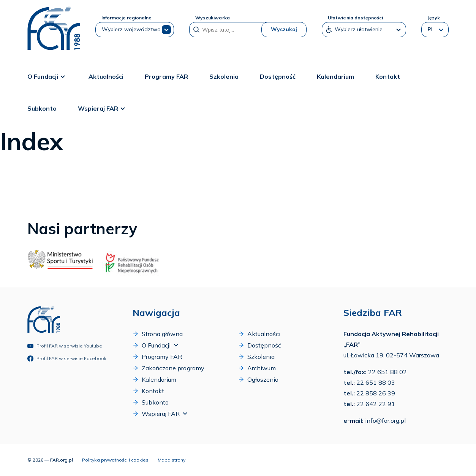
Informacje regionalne (127, 18)
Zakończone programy (168, 368)
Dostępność (278, 76)
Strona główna (158, 334)
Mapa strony (172, 460)
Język (434, 18)
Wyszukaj (284, 29)
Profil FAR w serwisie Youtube (65, 346)
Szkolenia (224, 76)
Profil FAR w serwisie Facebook (67, 359)
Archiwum (257, 368)
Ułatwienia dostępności (355, 18)
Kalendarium (335, 76)
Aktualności (106, 76)
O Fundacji (47, 76)
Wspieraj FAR (103, 108)
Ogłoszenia (258, 379)
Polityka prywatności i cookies (115, 460)
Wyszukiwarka (212, 18)
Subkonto (42, 108)
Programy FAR (166, 76)
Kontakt (388, 76)
